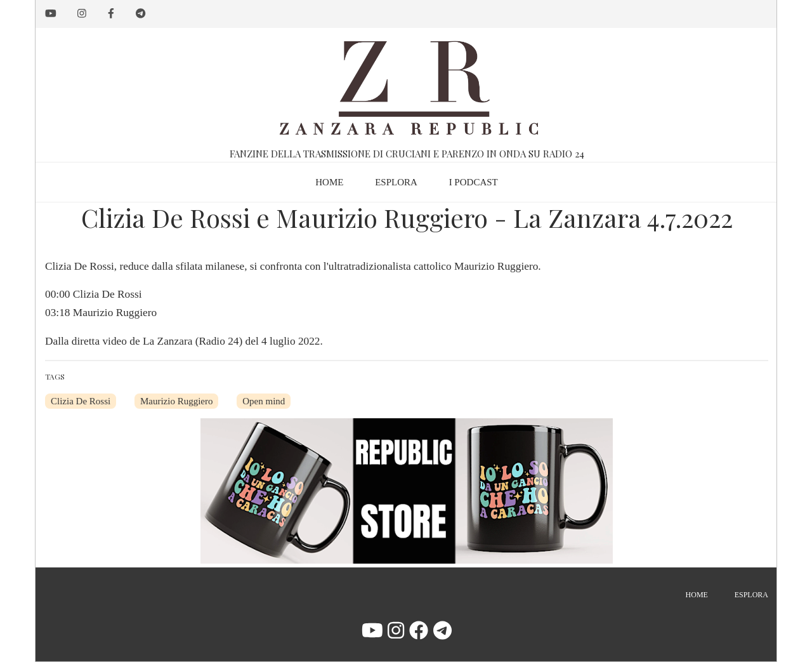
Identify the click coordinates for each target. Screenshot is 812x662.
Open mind (264, 401)
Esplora (751, 595)
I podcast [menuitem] (474, 182)
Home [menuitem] (329, 182)
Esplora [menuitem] (396, 182)
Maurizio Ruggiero (177, 401)
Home (697, 595)
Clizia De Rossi (81, 401)
